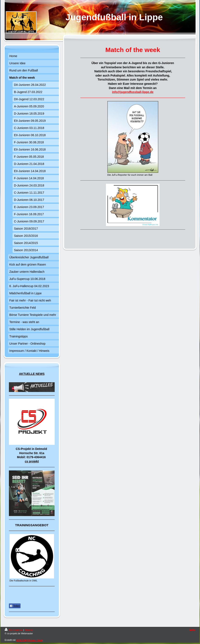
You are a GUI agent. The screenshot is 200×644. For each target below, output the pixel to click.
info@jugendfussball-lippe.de (133, 92)
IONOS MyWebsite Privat (29, 640)
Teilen (15, 606)
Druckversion (14, 630)
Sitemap (29, 630)
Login (192, 629)
